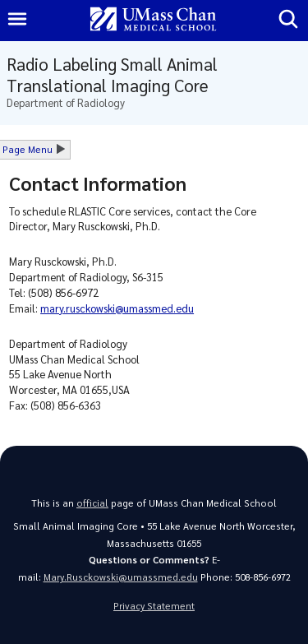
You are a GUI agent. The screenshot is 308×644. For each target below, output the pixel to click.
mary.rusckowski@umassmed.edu (117, 308)
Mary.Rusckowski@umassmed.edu (121, 577)
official (92, 503)
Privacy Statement (154, 606)
